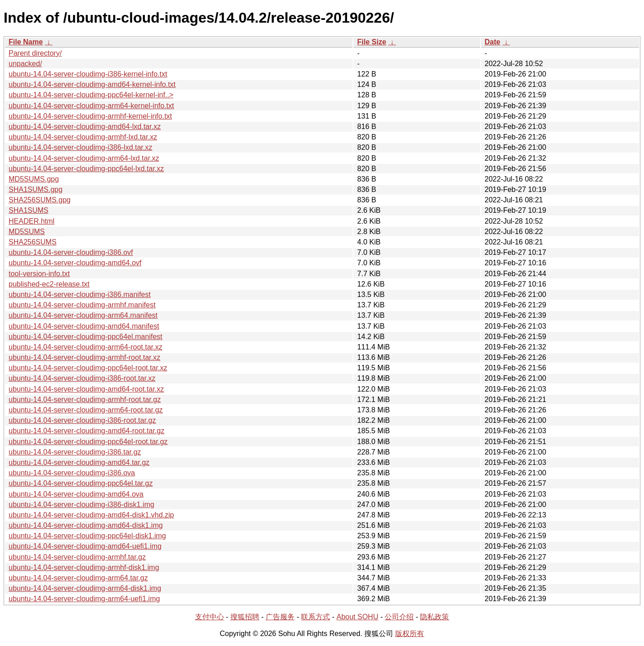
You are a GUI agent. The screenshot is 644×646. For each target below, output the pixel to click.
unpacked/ (25, 64)
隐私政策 (434, 617)
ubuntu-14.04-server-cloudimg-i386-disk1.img (81, 505)
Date (493, 42)
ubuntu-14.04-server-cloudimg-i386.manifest (80, 294)
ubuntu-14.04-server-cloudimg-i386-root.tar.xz (82, 378)
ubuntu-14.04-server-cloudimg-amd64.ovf (75, 263)
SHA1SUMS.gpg (36, 189)
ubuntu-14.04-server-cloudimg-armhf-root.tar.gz (85, 400)
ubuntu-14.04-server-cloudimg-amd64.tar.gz (79, 462)
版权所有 (410, 634)
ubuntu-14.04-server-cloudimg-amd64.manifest (84, 326)
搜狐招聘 (245, 617)
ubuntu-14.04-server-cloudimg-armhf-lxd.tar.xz (83, 137)
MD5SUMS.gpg (34, 179)
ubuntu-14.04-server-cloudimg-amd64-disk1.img (86, 525)
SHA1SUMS (29, 210)
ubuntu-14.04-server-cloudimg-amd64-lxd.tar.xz (85, 127)
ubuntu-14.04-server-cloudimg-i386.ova (72, 473)
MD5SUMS (27, 232)
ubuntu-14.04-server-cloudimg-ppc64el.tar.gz (81, 483)
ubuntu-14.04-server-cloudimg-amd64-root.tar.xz (86, 389)
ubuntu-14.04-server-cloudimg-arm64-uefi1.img (84, 599)
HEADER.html (31, 221)
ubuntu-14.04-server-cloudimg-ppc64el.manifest (86, 337)
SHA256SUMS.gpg (40, 200)
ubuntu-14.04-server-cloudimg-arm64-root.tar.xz (86, 347)
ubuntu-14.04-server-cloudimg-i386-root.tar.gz (82, 420)
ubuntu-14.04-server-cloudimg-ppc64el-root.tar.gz (88, 442)
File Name (26, 42)
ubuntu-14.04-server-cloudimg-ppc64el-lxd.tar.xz (86, 169)
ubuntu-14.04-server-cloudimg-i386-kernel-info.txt (88, 74)
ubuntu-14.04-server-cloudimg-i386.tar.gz (75, 452)
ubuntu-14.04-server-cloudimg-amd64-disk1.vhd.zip (91, 515)
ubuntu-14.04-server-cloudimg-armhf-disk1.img (84, 567)
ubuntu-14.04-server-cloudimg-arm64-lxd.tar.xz (84, 158)
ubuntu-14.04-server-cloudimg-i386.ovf (71, 252)
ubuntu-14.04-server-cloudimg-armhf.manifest (82, 305)
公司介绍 (399, 617)
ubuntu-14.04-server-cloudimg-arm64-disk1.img (85, 588)
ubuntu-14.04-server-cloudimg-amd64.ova (76, 494)
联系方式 (315, 617)
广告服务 (280, 617)
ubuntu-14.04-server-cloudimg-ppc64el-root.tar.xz (88, 368)
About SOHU (357, 617)
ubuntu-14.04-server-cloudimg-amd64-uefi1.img (85, 546)
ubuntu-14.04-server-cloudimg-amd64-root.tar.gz (86, 431)
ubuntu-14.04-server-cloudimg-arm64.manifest (83, 315)
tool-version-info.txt (39, 274)
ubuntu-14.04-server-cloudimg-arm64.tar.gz (78, 578)
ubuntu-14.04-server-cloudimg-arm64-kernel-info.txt (91, 106)
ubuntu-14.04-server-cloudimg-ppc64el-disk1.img (87, 536)
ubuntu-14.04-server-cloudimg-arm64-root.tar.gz (86, 410)
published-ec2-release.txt (49, 284)
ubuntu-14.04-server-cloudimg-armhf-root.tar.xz (84, 357)
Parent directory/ (35, 53)
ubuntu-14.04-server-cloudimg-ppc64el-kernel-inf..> (91, 95)
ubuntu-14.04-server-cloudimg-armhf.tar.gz (77, 557)
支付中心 (210, 617)
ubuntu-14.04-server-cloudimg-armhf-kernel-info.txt (90, 116)
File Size (372, 42)
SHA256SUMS (33, 242)
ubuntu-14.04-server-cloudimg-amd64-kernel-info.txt (92, 84)
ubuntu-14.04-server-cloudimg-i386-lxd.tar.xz (80, 147)
